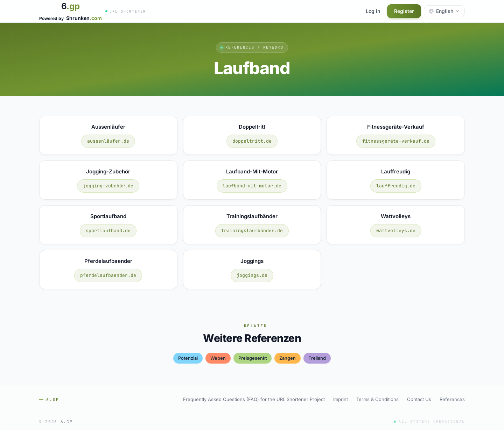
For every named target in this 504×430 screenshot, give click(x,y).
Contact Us (419, 399)
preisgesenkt (253, 358)
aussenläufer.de (108, 141)
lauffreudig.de (396, 186)
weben (218, 358)
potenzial (188, 358)
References (452, 399)
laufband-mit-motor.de (252, 186)
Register (404, 11)
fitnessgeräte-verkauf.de (396, 141)
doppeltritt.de (252, 141)
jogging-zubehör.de (108, 186)
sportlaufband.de (108, 231)
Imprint (341, 399)
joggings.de (252, 275)
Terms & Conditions (377, 399)
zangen (288, 358)
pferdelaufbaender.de (108, 275)
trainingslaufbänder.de (252, 231)
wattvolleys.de (396, 231)
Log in (373, 11)
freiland (317, 358)
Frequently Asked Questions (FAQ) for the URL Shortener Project (254, 399)
